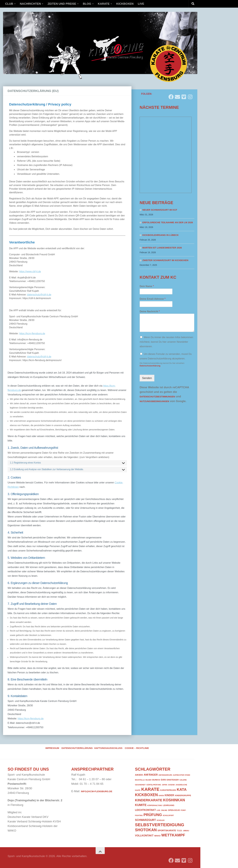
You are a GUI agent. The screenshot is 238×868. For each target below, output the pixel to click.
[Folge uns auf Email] (177, 96)
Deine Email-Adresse (153, 299)
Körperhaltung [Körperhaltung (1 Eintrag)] (155, 805)
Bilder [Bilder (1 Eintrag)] (148, 780)
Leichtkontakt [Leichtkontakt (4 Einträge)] (145, 810)
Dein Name (147, 286)
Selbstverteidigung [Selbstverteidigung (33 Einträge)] (160, 825)
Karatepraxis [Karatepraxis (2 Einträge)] (168, 790)
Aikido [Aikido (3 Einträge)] (139, 775)
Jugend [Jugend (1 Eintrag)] (171, 785)
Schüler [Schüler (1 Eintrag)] (161, 820)
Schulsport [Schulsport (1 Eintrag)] (168, 815)
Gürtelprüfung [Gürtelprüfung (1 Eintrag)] (154, 785)
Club (9, 4)
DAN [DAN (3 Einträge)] (163, 780)
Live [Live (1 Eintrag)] (158, 810)
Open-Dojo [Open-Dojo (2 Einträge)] (174, 810)
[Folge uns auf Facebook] (171, 96)
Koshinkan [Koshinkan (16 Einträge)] (174, 800)
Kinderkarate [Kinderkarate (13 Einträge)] (149, 800)
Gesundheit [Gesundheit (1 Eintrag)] (140, 785)
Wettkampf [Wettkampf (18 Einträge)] (173, 835)
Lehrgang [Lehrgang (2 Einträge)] (169, 805)
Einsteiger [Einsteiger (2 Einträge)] (173, 780)
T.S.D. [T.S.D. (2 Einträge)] (180, 831)
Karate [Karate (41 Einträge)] (150, 789)
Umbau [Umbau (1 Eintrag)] (186, 831)
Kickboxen (125, 4)
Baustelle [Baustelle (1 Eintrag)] (140, 780)
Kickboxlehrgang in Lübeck (161, 235)
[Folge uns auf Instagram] (190, 96)
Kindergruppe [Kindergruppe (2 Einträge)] (183, 795)
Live (141, 4)
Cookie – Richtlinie (137, 748)
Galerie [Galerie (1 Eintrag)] (183, 780)
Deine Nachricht (150, 311)
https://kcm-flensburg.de (31, 719)
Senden (147, 378)
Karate (104, 4)
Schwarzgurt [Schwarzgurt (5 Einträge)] (145, 820)
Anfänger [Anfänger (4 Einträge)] (151, 775)
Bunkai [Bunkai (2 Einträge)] (156, 780)
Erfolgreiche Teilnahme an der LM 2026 (168, 222)
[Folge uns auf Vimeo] (184, 96)
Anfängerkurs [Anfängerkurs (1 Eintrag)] (165, 775)
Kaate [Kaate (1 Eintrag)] (138, 790)
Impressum (52, 748)
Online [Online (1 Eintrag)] (164, 810)
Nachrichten (30, 4)
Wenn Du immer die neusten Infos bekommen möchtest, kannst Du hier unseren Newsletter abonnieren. (166, 342)
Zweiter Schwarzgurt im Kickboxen (165, 260)
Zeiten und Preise (62, 4)
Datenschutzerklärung (150, 366)
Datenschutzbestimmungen (157, 397)
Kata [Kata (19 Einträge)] (182, 790)
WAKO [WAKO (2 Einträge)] (157, 836)
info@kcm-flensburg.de (97, 791)
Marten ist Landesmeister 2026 (162, 248)
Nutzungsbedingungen (154, 401)
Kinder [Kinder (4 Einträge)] (169, 795)
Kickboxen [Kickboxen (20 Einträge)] (146, 795)
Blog (87, 4)
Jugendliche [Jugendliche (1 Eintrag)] (181, 785)
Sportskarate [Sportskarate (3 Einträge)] (167, 830)
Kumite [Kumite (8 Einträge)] (141, 805)
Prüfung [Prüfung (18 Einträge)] (153, 815)
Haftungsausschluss (108, 748)
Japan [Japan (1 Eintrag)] (164, 785)
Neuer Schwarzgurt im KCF (160, 210)
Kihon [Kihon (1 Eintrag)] (161, 796)
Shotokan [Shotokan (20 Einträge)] (146, 830)
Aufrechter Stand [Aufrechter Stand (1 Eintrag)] (182, 775)
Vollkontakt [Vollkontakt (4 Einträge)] (144, 835)
